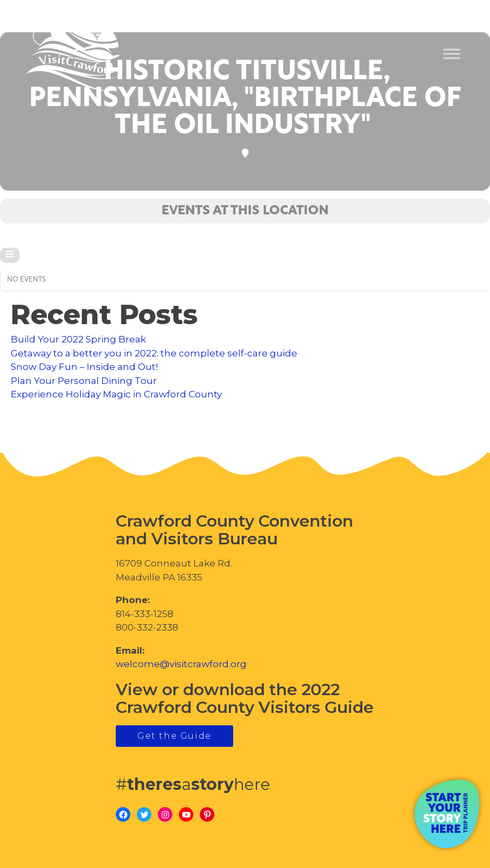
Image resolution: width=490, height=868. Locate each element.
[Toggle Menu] (452, 54)
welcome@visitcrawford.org (181, 664)
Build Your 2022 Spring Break (78, 339)
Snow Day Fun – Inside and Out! (84, 367)
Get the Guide (174, 736)
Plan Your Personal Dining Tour (84, 381)
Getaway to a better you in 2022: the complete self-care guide (154, 353)
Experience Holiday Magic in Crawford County (116, 394)
